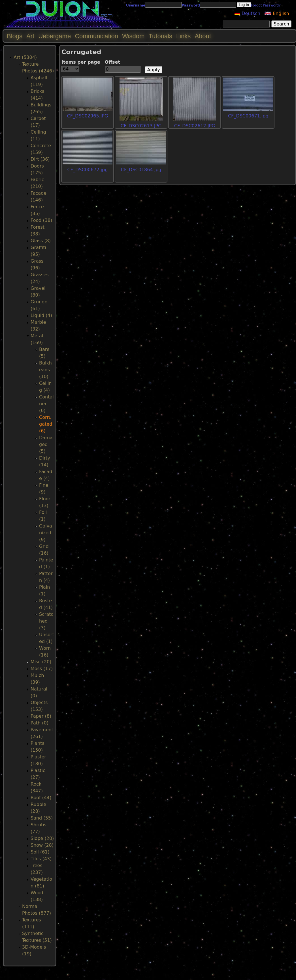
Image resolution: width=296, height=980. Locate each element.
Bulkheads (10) (45, 370)
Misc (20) (41, 662)
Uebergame (55, 36)
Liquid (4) (41, 315)
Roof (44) (41, 798)
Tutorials (160, 36)
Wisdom (133, 36)
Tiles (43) (41, 859)
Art (30, 36)
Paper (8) (41, 716)
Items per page (81, 62)
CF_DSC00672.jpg (88, 170)
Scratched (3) (46, 621)
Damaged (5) (46, 444)
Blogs (15, 36)
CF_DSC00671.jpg (248, 116)
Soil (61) (40, 852)
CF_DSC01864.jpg (141, 170)
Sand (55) (42, 818)
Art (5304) (25, 57)
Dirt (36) (40, 159)
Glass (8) (41, 241)
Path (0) (40, 723)
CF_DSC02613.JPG (141, 126)
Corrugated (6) (46, 424)
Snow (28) (42, 845)
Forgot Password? (266, 5)
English (277, 13)
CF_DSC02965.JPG (88, 116)
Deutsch (247, 13)
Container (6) (46, 404)
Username (136, 5)
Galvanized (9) (46, 533)
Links (183, 36)
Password (191, 5)
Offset (113, 62)
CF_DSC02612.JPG (195, 126)
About (203, 36)
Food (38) (41, 220)
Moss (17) (42, 669)
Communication (96, 36)
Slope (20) (42, 838)
